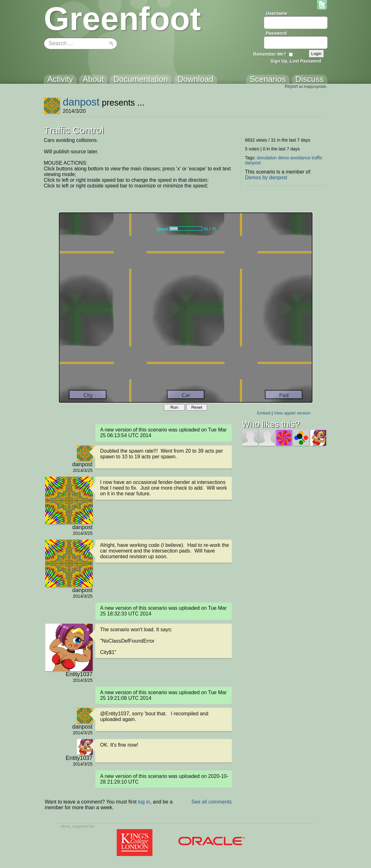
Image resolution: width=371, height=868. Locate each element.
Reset (197, 407)
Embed (264, 413)
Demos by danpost (266, 177)
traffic (317, 158)
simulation (267, 158)
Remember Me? (270, 54)
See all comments (211, 802)
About (65, 826)
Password (276, 33)
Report (291, 86)
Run (174, 407)
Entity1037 (79, 674)
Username (277, 13)
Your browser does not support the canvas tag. (186, 308)
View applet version (292, 413)
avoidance (300, 158)
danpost (81, 102)
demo (284, 158)
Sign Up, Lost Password (296, 61)
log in (144, 802)
